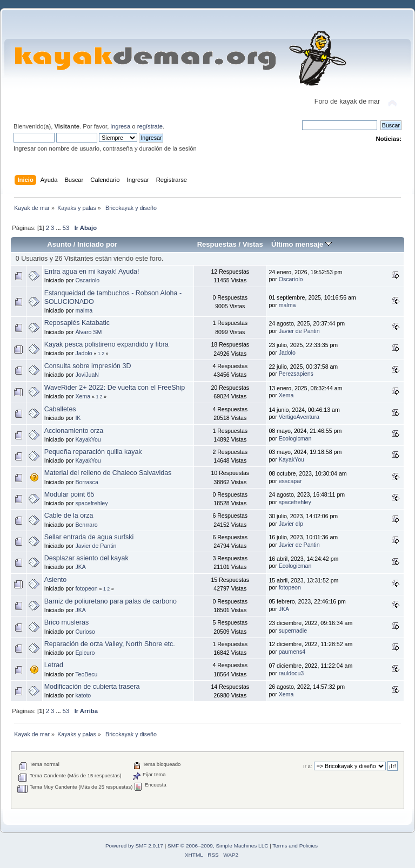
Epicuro (85, 653)
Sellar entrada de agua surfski (89, 537)
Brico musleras (66, 622)
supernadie (293, 630)
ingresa (120, 126)
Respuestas (217, 244)
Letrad (54, 665)
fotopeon (86, 588)
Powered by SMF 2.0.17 (134, 846)
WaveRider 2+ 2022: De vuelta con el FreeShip (115, 388)
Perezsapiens (296, 374)
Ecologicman (295, 438)
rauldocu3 (292, 673)
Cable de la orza (69, 516)
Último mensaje (302, 244)
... (59, 228)
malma (84, 310)
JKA (80, 567)
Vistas (253, 244)
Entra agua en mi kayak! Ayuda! (92, 272)
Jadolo (83, 353)
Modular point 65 (69, 494)
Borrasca (86, 482)
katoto (83, 695)
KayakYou (88, 439)
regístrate (150, 126)
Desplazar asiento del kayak (86, 558)
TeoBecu (86, 674)
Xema (83, 396)
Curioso (85, 632)
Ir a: (307, 766)
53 (66, 228)
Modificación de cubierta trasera (92, 687)
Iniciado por (97, 244)
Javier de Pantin (299, 331)
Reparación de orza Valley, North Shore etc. (110, 644)
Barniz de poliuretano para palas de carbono (111, 601)
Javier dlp (291, 524)
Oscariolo (87, 280)
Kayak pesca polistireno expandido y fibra (106, 344)
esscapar (290, 481)
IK (78, 418)
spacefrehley (91, 503)
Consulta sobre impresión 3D (88, 366)
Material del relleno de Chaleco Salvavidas (108, 473)
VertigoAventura (299, 417)
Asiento (56, 580)
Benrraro (86, 525)
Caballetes (60, 409)
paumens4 (292, 652)
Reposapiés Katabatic (77, 323)
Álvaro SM (88, 332)
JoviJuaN (87, 375)
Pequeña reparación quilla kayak (93, 452)
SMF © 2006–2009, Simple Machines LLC (218, 846)
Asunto (59, 244)
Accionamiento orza (74, 431)
